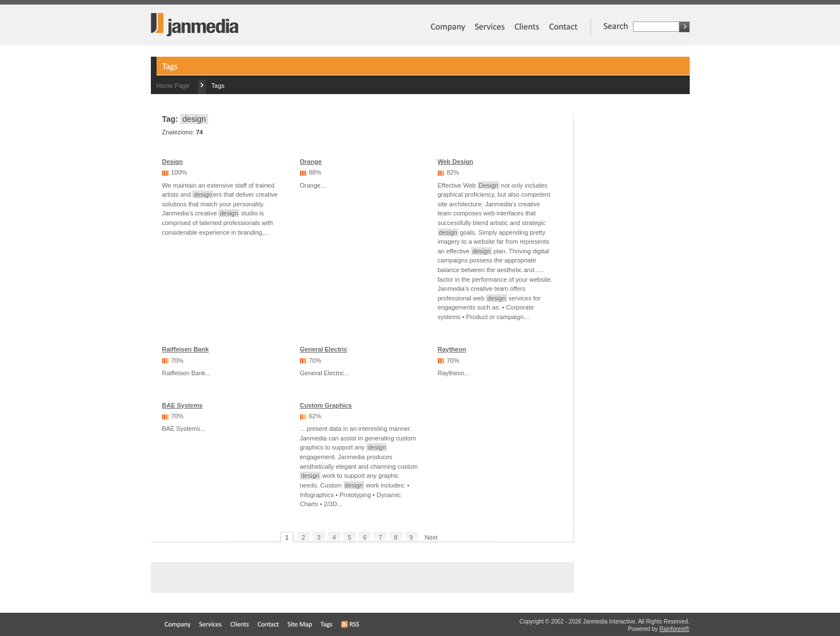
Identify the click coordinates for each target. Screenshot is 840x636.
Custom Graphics (326, 405)
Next (431, 537)
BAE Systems (183, 405)
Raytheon (452, 349)
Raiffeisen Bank (186, 349)
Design (173, 162)
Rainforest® (675, 629)
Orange (311, 162)
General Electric (324, 349)
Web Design (456, 162)
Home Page (173, 86)
